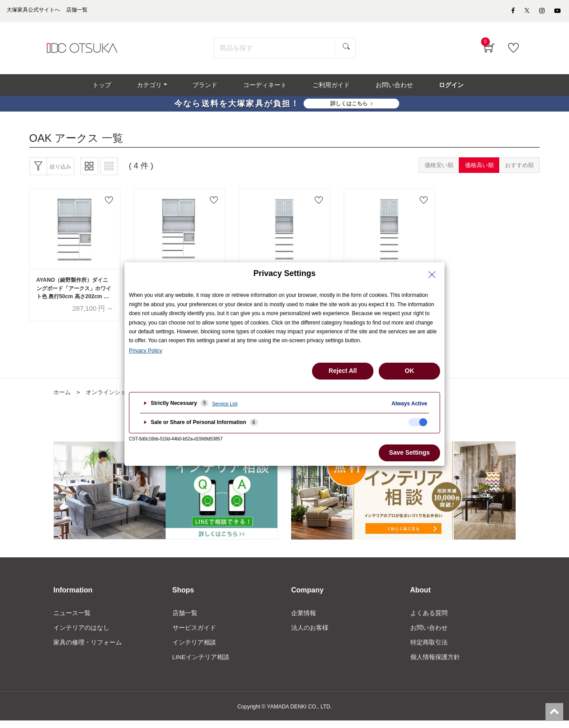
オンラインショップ (115, 398)
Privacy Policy (146, 351)
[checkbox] (418, 422)
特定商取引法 (429, 649)
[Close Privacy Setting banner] (432, 275)
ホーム (63, 398)
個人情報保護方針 (435, 664)
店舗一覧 (185, 619)
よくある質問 (429, 619)
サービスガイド (194, 634)
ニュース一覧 (72, 619)
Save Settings (409, 452)
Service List (225, 404)
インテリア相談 (194, 649)
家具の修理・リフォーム (88, 649)
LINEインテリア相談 (201, 664)
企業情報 (304, 619)
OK (410, 371)
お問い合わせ (429, 634)
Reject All (343, 371)
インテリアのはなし (81, 634)
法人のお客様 (310, 634)
